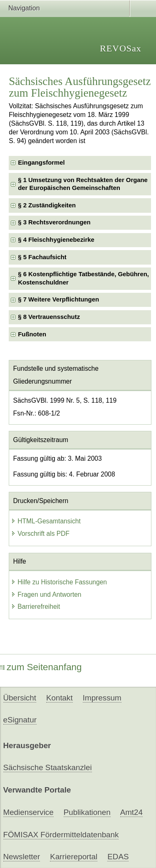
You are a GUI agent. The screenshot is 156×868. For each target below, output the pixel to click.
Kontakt (59, 698)
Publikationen (87, 812)
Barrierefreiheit (35, 607)
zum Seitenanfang (41, 667)
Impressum (102, 698)
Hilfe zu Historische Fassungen (59, 582)
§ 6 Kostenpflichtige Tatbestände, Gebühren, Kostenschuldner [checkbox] (83, 278)
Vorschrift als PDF (40, 534)
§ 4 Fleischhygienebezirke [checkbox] (56, 240)
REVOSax (121, 48)
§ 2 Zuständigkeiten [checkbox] (47, 205)
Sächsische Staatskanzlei (48, 767)
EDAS (118, 857)
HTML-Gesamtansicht (46, 521)
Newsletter (22, 857)
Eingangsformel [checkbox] (41, 163)
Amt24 (131, 812)
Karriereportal (74, 857)
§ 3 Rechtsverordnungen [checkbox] (54, 222)
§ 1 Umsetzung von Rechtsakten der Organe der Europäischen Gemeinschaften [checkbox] (83, 184)
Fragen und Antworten (46, 594)
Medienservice (28, 812)
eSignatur (20, 720)
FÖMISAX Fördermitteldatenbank (61, 835)
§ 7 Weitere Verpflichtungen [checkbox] (58, 299)
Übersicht (20, 698)
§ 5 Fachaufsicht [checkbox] (42, 257)
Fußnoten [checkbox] (32, 334)
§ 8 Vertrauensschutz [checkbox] (49, 317)
